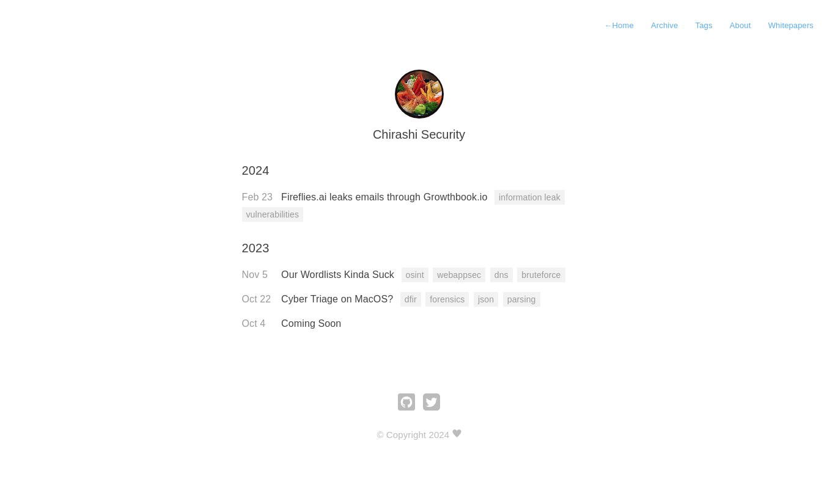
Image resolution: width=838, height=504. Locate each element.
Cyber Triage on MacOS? (339, 299)
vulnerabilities (273, 214)
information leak (530, 197)
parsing (522, 299)
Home (619, 25)
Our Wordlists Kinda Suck (339, 275)
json (486, 299)
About (741, 25)
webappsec (459, 275)
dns (502, 275)
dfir (411, 299)
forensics (447, 299)
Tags (704, 25)
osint (415, 275)
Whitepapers (791, 25)
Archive (664, 25)
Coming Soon (311, 323)
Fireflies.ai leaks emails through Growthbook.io (386, 197)
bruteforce (541, 275)
